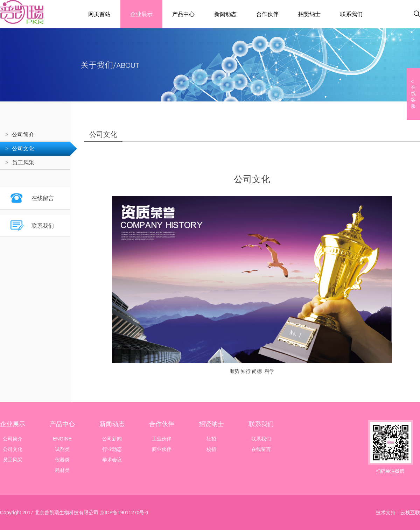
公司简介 (23, 135)
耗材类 (62, 470)
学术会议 (112, 460)
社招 (211, 439)
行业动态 (112, 449)
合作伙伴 (267, 14)
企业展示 (141, 14)
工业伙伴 (162, 439)
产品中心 (183, 14)
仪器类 (62, 460)
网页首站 (99, 14)
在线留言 (43, 198)
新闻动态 (225, 14)
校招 (211, 449)
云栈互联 (410, 513)
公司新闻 (112, 439)
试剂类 (62, 449)
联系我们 (351, 14)
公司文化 (23, 149)
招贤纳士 (309, 14)
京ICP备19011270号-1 (124, 513)
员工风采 (23, 162)
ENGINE (62, 439)
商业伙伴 (162, 449)
